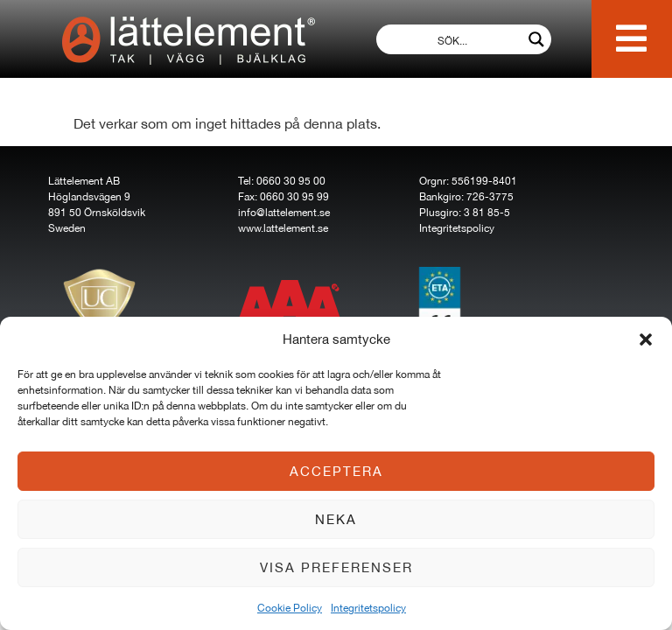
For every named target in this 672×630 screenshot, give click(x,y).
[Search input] (452, 39)
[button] (646, 339)
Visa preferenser (336, 567)
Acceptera (336, 471)
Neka (336, 519)
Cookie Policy (290, 608)
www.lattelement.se (283, 228)
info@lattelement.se (284, 213)
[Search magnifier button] (536, 39)
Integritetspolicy (368, 608)
